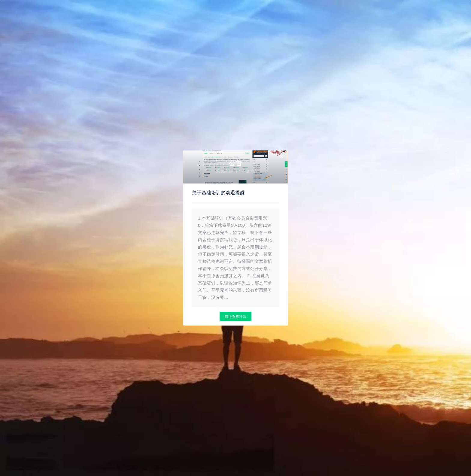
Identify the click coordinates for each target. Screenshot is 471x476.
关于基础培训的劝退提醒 (218, 193)
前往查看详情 (235, 317)
